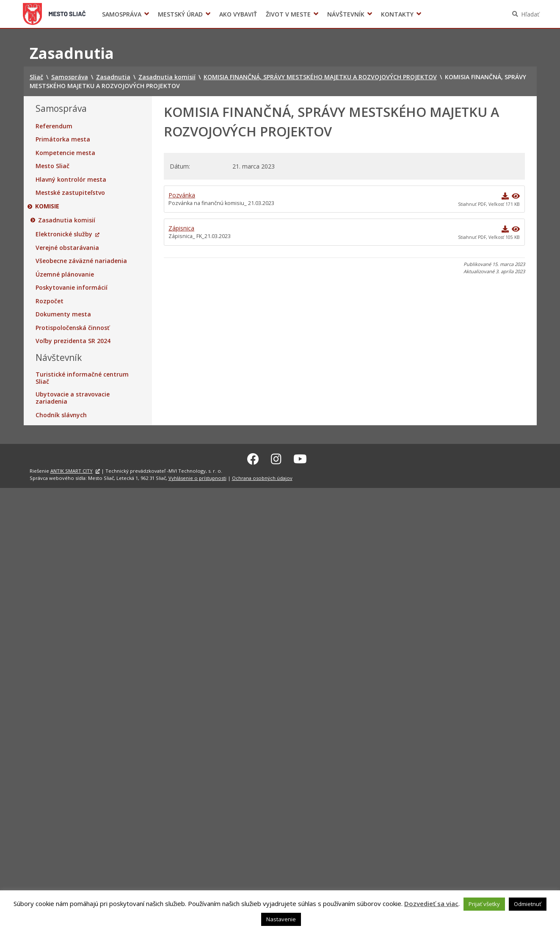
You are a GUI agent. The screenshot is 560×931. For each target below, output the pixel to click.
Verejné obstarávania (67, 248)
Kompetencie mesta (65, 153)
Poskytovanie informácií (72, 288)
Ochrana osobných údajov (262, 477)
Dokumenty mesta (63, 314)
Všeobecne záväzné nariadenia (81, 261)
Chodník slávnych (61, 415)
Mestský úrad (180, 14)
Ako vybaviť (238, 14)
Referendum (54, 126)
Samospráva (122, 14)
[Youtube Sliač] (300, 458)
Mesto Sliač (52, 166)
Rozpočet (50, 301)
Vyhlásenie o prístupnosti (197, 477)
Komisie (48, 206)
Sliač (54, 14)
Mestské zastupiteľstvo (70, 193)
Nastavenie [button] (281, 919)
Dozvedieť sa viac (431, 903)
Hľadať (530, 14)
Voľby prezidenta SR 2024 (436, 14)
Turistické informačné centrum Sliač (82, 378)
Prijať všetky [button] (484, 904)
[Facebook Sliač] (253, 458)
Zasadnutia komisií (67, 220)
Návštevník (346, 14)
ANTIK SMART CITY (72, 470)
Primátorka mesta (63, 139)
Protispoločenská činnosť (73, 328)
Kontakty (397, 14)
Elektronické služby (64, 234)
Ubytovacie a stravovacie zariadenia (73, 398)
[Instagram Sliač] (276, 458)
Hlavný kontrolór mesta (71, 180)
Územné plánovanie (65, 274)
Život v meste (288, 14)
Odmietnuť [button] (528, 904)
